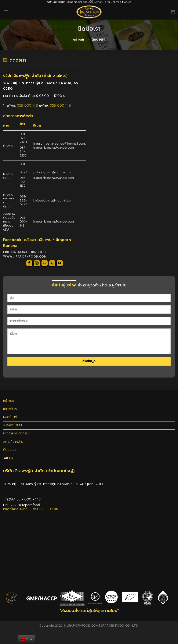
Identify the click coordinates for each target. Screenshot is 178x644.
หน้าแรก (9, 401)
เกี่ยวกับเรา (11, 409)
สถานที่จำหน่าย (13, 442)
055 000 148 (60, 106)
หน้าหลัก (79, 39)
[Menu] (6, 12)
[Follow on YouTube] (60, 263)
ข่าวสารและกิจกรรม (16, 433)
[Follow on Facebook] (29, 263)
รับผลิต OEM (12, 425)
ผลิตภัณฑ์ (10, 417)
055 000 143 (28, 106)
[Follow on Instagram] (37, 263)
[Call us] (52, 263)
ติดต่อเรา (9, 450)
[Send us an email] (45, 263)
